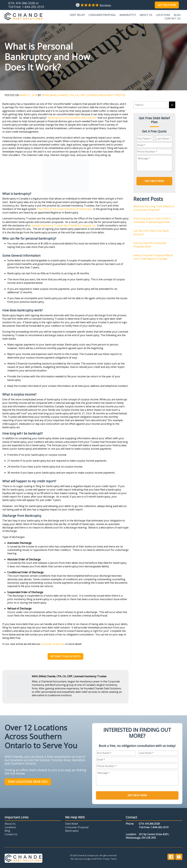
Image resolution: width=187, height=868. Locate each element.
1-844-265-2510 (33, 7)
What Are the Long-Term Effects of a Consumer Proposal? (154, 207)
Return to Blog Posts (65, 656)
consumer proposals (53, 644)
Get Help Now (167, 5)
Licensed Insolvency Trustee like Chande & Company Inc (63, 225)
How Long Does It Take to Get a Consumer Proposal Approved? (152, 220)
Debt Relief (77, 15)
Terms (114, 858)
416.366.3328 (152, 823)
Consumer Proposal (102, 15)
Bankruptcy (128, 15)
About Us (146, 15)
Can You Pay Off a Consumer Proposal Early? (150, 244)
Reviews (93, 5)
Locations (163, 15)
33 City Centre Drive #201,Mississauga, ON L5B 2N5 (147, 835)
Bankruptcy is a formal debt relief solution (72, 118)
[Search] (172, 105)
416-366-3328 (25, 3)
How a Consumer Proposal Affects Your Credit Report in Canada (153, 256)
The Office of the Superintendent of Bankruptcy (65, 209)
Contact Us (173, 19)
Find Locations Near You (28, 782)
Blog (177, 15)
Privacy (106, 858)
